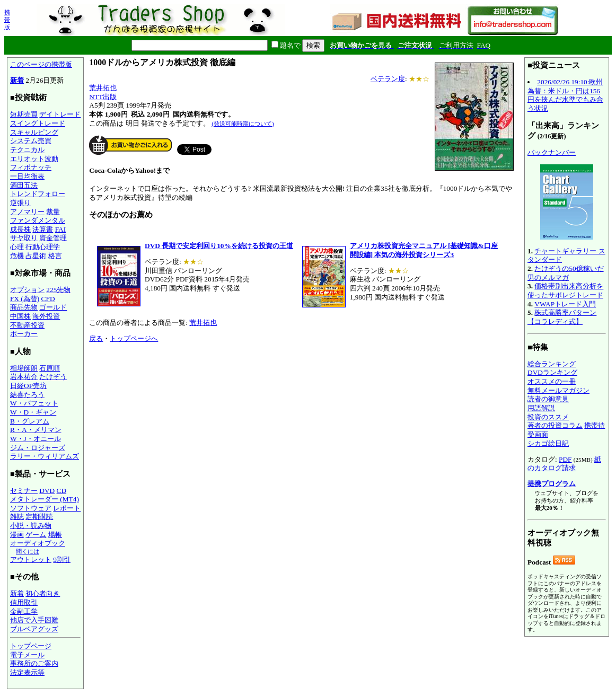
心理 (17, 247)
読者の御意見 (548, 399)
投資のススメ (548, 417)
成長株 (20, 229)
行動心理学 (43, 247)
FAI (61, 229)
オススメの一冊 (552, 381)
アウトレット (31, 560)
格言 (55, 256)
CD (62, 491)
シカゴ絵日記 (548, 443)
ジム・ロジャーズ (38, 448)
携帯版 (7, 20)
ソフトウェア (31, 508)
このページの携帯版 (41, 64)
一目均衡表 (27, 176)
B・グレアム (30, 421)
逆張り (20, 203)
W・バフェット (34, 403)
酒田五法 (24, 185)
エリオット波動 (34, 159)
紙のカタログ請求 (564, 464)
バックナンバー (552, 152)
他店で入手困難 (34, 620)
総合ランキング (552, 364)
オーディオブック (38, 543)
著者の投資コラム (555, 425)
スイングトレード (38, 123)
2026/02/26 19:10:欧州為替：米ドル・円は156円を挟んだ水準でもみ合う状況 (565, 95)
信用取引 (24, 602)
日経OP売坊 (28, 386)
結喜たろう (27, 395)
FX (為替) (25, 299)
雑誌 (17, 517)
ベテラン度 (388, 79)
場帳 (55, 535)
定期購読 (39, 517)
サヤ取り (24, 238)
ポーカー (24, 334)
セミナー (24, 491)
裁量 (53, 212)
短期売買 (24, 114)
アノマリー (27, 212)
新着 (17, 80)
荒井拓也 (103, 88)
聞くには (28, 551)
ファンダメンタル (38, 220)
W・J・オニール (36, 439)
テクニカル (27, 150)
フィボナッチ (31, 167)
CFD (48, 299)
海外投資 (46, 316)
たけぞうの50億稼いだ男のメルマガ (566, 273)
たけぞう (53, 377)
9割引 (62, 560)
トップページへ (134, 338)
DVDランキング (552, 372)
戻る (96, 338)
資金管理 (53, 238)
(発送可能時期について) (243, 124)
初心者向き (43, 593)
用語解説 (541, 408)
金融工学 (24, 611)
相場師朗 (24, 368)
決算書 (43, 229)
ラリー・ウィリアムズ (45, 456)
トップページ (31, 646)
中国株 (20, 316)
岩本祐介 (24, 377)
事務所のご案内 (34, 663)
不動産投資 (27, 325)
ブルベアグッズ (34, 629)
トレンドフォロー (38, 194)
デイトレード (60, 114)
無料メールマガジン (558, 390)
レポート (67, 508)
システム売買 (31, 141)
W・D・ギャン (33, 412)
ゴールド (53, 307)
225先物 (58, 290)
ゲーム (36, 535)
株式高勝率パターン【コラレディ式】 (562, 317)
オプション (27, 290)
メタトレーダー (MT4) (45, 499)
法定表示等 (27, 672)
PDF (565, 459)
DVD (47, 491)
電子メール (27, 655)
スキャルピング (34, 132)
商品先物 (24, 307)
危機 (17, 256)
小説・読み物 (31, 526)
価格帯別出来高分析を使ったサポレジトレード (565, 290)
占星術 (36, 256)
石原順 (50, 368)
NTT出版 (103, 97)
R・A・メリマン (36, 430)
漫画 (17, 535)
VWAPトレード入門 (565, 304)
